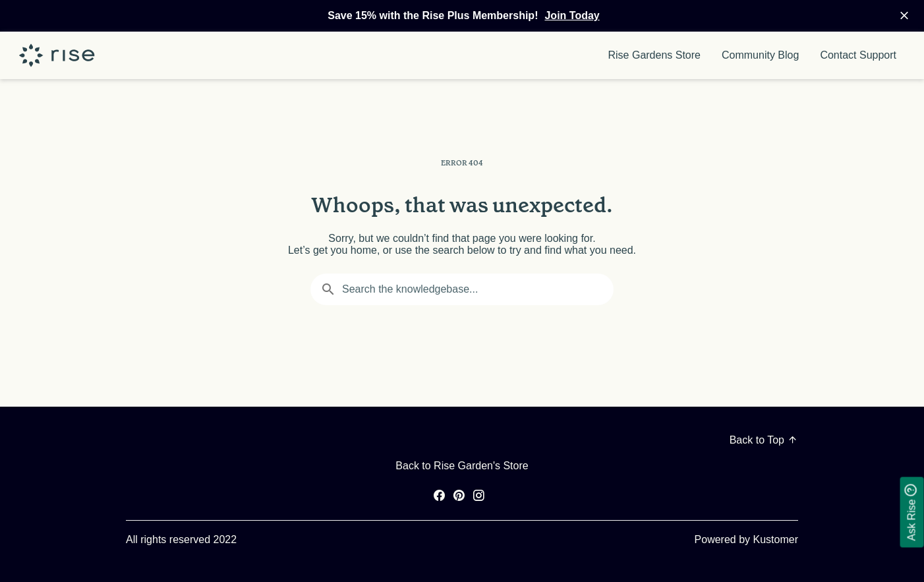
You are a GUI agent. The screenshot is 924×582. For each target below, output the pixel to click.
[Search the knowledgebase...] (462, 289)
